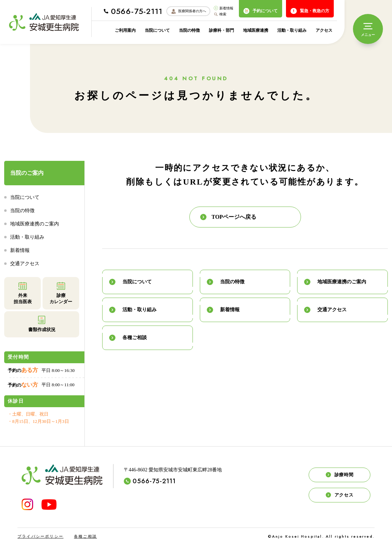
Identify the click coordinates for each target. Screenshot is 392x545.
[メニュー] (368, 29)
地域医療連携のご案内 (35, 224)
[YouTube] (49, 505)
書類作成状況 (42, 323)
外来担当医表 (23, 292)
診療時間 (340, 475)
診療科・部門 (221, 30)
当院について (157, 30)
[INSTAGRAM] (27, 504)
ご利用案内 (125, 30)
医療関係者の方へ (188, 11)
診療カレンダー (61, 292)
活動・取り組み (292, 30)
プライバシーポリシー (40, 536)
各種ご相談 (85, 536)
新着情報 (224, 8)
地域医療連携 (256, 30)
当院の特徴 (189, 30)
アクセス (324, 30)
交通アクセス (25, 264)
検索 (220, 14)
